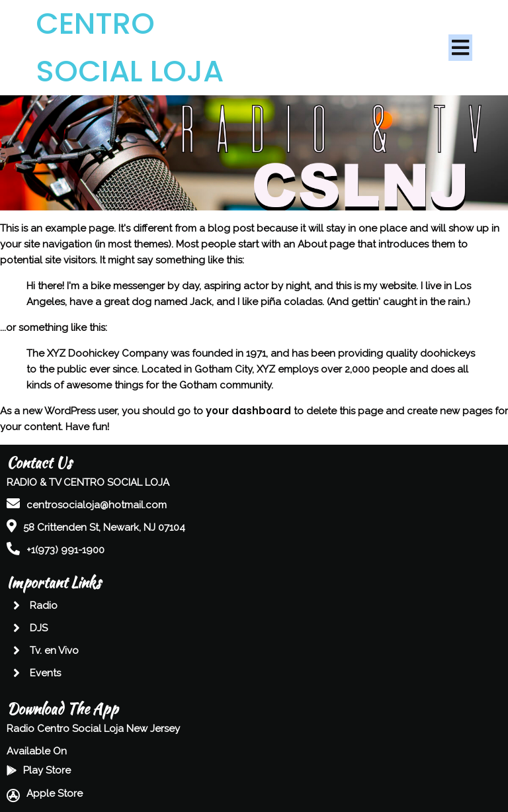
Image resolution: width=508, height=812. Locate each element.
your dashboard (248, 411)
